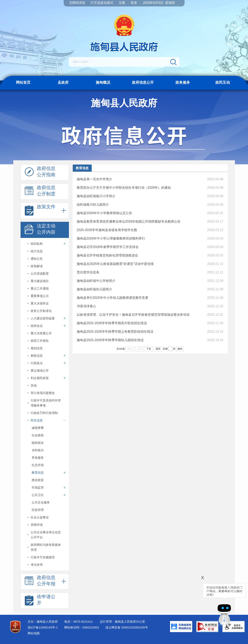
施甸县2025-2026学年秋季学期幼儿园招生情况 (110, 340)
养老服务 (38, 458)
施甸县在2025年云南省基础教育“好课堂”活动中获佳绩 (115, 264)
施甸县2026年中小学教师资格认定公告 (105, 213)
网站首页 (23, 82)
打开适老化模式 (102, 3)
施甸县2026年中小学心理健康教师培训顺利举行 (111, 238)
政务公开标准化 (41, 311)
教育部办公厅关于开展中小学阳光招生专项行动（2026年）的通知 (124, 188)
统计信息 (37, 251)
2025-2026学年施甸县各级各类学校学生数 (107, 230)
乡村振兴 (38, 450)
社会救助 (38, 435)
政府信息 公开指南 (40, 173)
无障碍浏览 (77, 3)
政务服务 (183, 82)
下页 (149, 349)
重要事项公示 (40, 296)
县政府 (63, 82)
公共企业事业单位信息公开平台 (46, 535)
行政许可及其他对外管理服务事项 (46, 403)
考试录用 (37, 565)
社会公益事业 (40, 517)
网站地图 (34, 633)
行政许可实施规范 (43, 557)
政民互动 (223, 82)
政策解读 (37, 266)
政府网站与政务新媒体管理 (46, 547)
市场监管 (38, 487)
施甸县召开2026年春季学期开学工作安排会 (108, 247)
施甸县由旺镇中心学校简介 (96, 281)
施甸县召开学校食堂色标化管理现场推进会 (107, 255)
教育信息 (38, 473)
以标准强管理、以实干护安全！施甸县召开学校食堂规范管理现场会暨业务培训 (133, 315)
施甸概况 (103, 82)
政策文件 (40, 211)
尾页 (158, 349)
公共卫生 (38, 495)
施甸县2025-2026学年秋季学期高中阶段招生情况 (112, 323)
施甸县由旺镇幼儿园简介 (94, 289)
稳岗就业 (38, 443)
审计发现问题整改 (43, 393)
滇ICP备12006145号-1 (43, 627)
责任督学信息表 (88, 272)
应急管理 (38, 510)
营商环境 (37, 525)
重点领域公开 (40, 370)
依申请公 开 (40, 601)
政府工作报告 (40, 341)
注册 (122, 3)
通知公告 (37, 259)
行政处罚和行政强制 (44, 413)
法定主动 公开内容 (40, 230)
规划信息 (37, 348)
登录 (134, 3)
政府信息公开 (143, 82)
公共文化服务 (41, 502)
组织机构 (37, 244)
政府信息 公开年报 (40, 582)
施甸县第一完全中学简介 (94, 179)
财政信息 (37, 356)
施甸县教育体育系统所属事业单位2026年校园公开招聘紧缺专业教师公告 (129, 221)
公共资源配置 (40, 274)
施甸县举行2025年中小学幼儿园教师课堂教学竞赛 (113, 298)
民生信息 (37, 420)
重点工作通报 (40, 288)
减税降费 (38, 428)
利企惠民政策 (40, 378)
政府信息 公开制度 (40, 192)
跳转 (180, 349)
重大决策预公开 (41, 333)
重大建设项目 (40, 281)
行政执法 (37, 363)
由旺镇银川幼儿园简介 (93, 205)
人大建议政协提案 (43, 318)
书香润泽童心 (86, 306)
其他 (34, 385)
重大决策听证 (40, 303)
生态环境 (38, 465)
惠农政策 (38, 480)
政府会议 (37, 326)
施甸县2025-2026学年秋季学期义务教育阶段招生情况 (115, 332)
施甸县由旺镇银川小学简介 (96, 196)
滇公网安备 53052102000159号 (127, 627)
